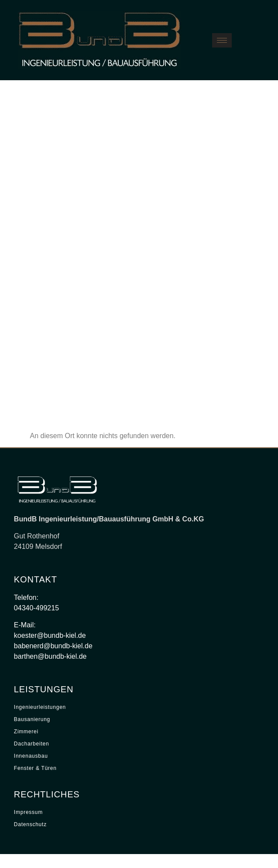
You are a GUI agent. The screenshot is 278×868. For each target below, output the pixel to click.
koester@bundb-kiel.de (50, 635)
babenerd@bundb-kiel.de (53, 646)
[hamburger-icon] (222, 40)
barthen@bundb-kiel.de (50, 656)
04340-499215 (36, 608)
